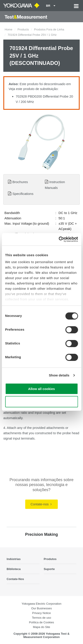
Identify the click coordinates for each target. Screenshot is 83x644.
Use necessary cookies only (41, 402)
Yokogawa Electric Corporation (42, 604)
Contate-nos (41, 504)
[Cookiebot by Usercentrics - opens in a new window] (59, 239)
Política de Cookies (41, 622)
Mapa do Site (42, 627)
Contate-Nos (15, 579)
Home (9, 29)
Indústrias (14, 559)
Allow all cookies (41, 389)
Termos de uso (41, 618)
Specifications (23, 194)
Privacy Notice (41, 613)
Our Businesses (41, 608)
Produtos (50, 559)
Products (23, 29)
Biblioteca (14, 569)
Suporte (49, 569)
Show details (59, 375)
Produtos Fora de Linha (49, 29)
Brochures (20, 182)
